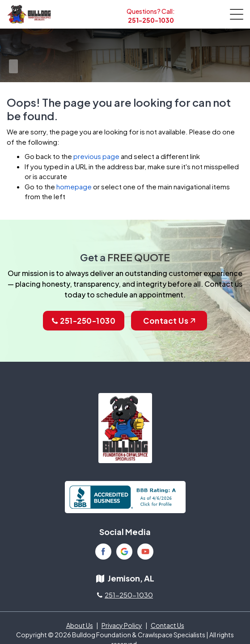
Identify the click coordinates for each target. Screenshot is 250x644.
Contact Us (169, 321)
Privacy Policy (122, 625)
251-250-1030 (151, 20)
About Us (80, 625)
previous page (96, 156)
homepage (74, 186)
